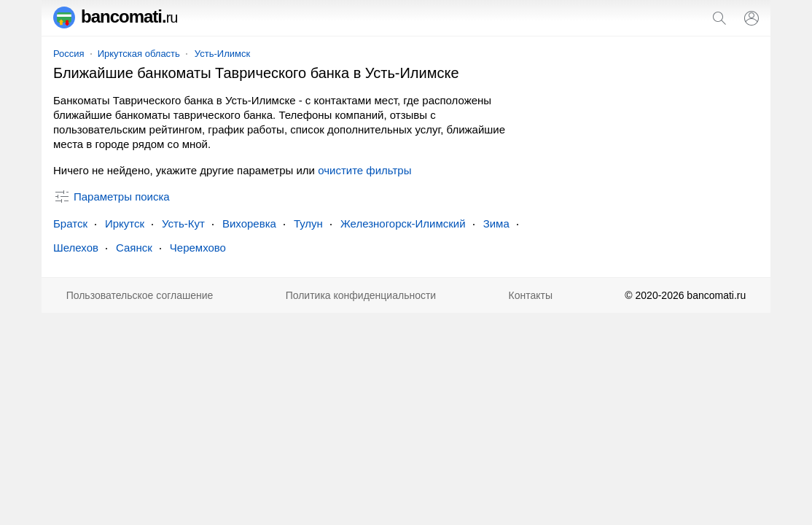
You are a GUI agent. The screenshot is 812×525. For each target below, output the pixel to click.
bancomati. (116, 16)
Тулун (308, 223)
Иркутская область (139, 54)
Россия (69, 54)
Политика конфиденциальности (361, 295)
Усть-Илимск (222, 54)
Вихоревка (249, 223)
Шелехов (76, 248)
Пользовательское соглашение (140, 295)
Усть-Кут (183, 223)
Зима (496, 223)
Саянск (134, 248)
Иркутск (125, 223)
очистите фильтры (364, 170)
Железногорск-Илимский (403, 223)
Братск (70, 223)
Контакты (531, 295)
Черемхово (198, 248)
